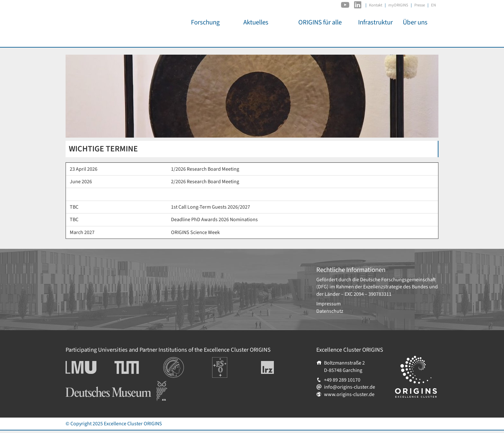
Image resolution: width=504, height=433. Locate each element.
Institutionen (177, 361)
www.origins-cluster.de (349, 394)
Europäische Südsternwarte (228, 364)
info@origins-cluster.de (350, 387)
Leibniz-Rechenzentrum (278, 367)
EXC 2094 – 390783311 (368, 294)
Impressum (328, 304)
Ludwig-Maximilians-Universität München (88, 367)
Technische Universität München (139, 367)
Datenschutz (330, 311)
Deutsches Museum (87, 384)
